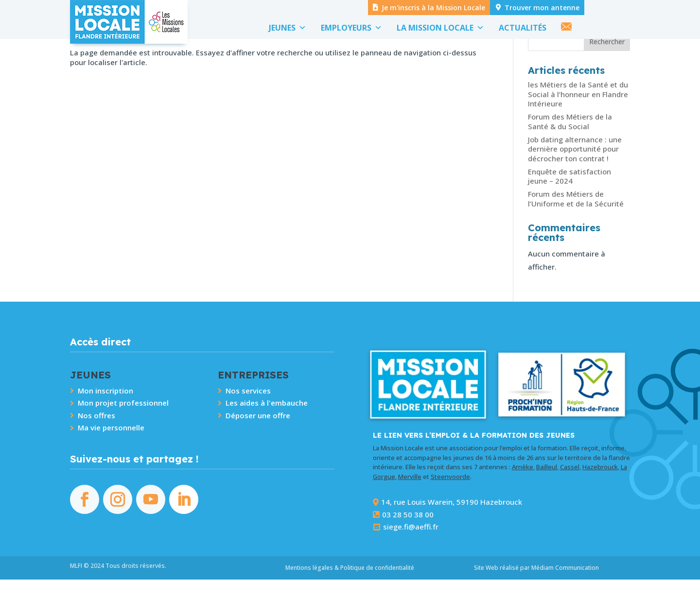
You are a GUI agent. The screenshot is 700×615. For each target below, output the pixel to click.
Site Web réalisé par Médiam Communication (536, 603)
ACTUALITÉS (523, 28)
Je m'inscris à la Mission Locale (433, 8)
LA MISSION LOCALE (440, 28)
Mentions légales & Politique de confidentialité (350, 603)
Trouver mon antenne (542, 8)
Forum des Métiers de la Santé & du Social (570, 157)
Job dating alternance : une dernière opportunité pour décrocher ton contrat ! (575, 184)
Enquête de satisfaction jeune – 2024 (569, 212)
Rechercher (607, 77)
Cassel (570, 502)
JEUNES (288, 28)
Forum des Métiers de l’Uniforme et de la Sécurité (576, 234)
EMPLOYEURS (351, 28)
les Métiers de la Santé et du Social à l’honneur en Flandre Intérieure (578, 129)
